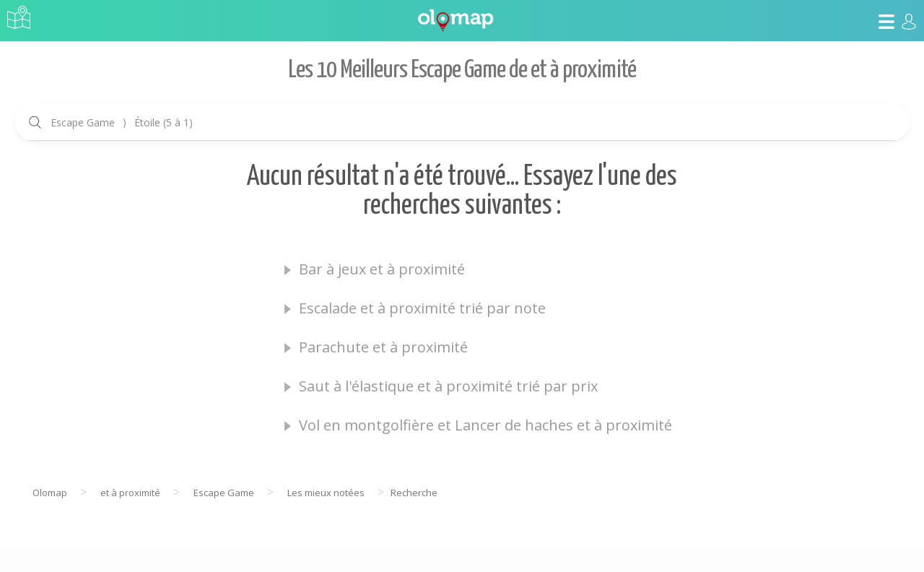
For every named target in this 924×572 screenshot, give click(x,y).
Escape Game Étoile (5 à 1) (122, 122)
